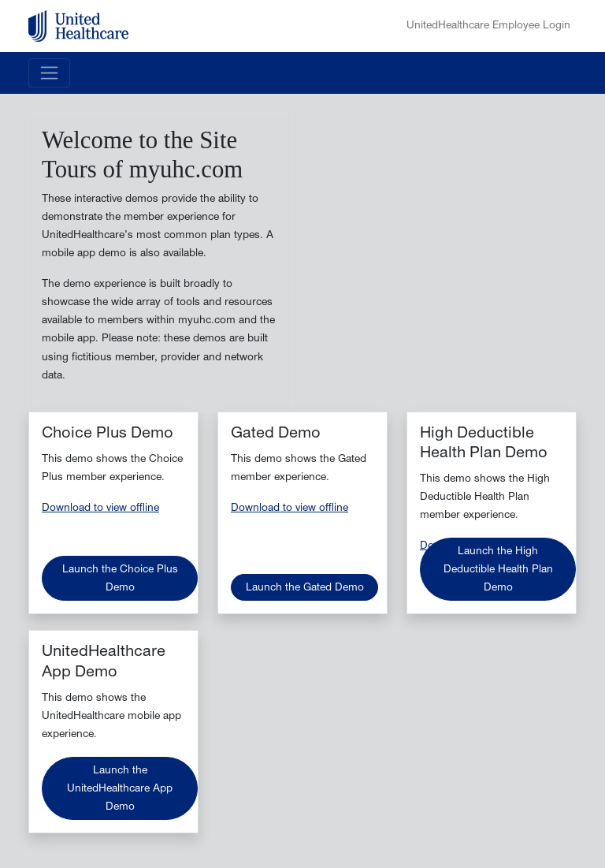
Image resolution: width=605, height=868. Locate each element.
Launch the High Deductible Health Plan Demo (498, 570)
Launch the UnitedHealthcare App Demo (120, 790)
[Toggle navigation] (49, 73)
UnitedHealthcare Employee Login (488, 26)
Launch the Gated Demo (305, 589)
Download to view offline (100, 509)
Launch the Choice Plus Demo (120, 579)
